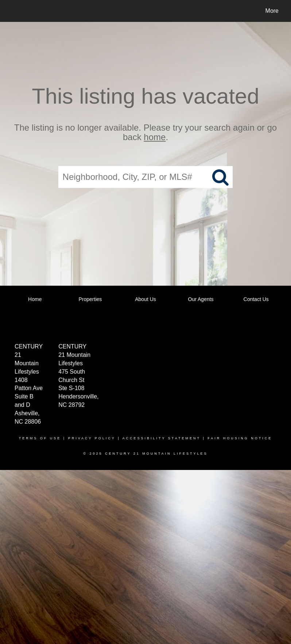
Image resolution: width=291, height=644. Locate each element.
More (272, 11)
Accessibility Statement (162, 438)
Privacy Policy (92, 438)
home (155, 137)
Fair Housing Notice (240, 438)
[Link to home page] (13, 11)
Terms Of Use (40, 438)
